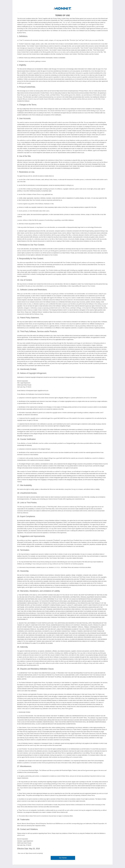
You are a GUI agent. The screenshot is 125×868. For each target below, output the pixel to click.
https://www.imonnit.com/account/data (78, 93)
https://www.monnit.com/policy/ (58, 312)
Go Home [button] (63, 858)
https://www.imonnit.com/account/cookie (28, 93)
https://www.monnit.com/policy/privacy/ (67, 91)
